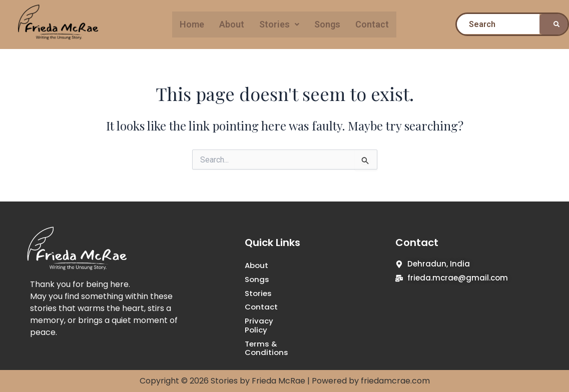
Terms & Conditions (284, 335)
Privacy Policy (271, 321)
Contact (372, 24)
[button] (279, 24)
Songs (327, 24)
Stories (279, 24)
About (232, 24)
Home (192, 24)
